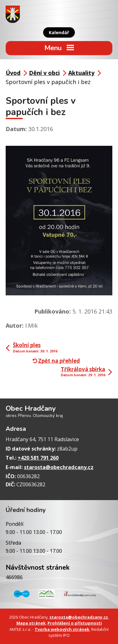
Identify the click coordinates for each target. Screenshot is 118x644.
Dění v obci (44, 73)
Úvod (13, 73)
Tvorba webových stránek (62, 629)
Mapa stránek (31, 623)
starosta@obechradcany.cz (59, 467)
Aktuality (81, 73)
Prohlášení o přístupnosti (75, 623)
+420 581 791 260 (38, 458)
